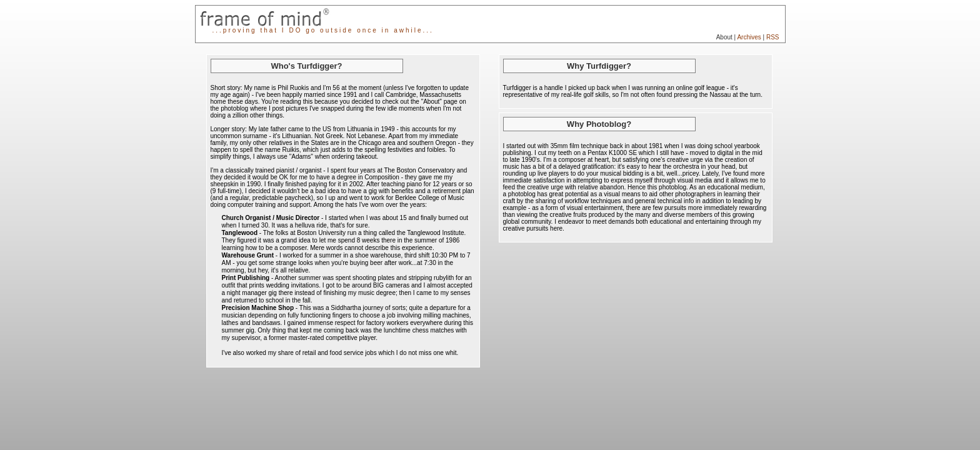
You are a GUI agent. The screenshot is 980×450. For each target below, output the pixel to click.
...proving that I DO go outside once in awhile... (323, 30)
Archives (749, 37)
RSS (773, 37)
